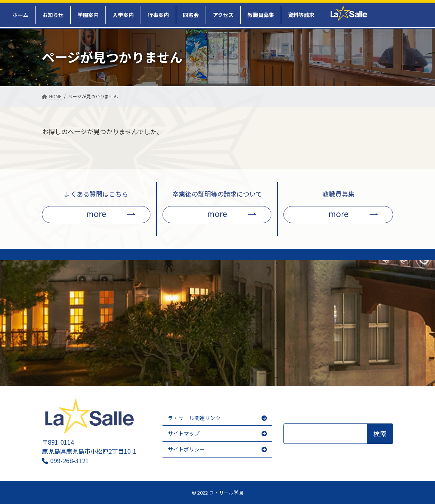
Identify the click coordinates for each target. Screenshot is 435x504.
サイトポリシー (186, 449)
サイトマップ (184, 433)
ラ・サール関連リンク (194, 418)
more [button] (96, 213)
